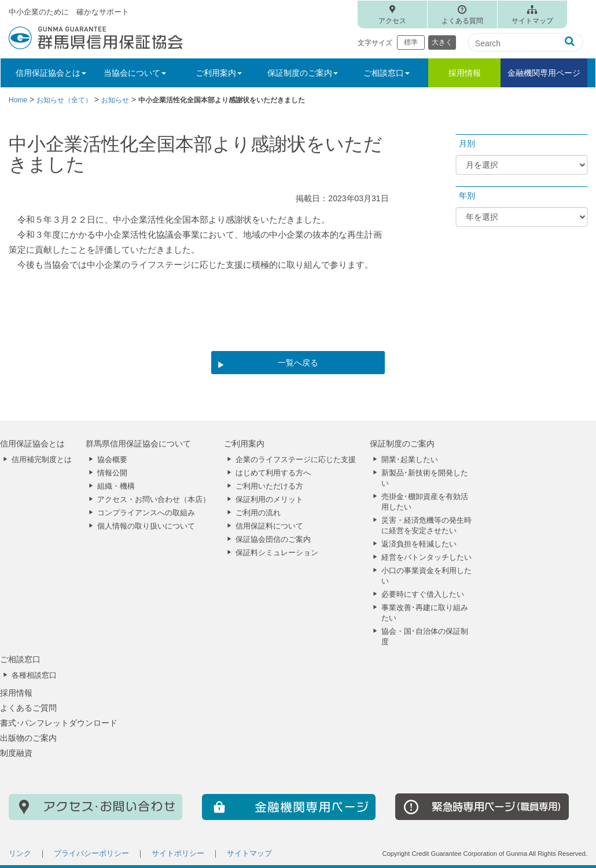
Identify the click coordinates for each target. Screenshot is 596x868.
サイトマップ (532, 21)
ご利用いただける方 (269, 486)
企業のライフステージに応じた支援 (296, 460)
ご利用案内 (244, 444)
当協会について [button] (135, 73)
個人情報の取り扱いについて (146, 526)
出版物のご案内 (28, 738)
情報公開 (112, 473)
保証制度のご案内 (402, 444)
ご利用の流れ (258, 513)
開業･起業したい (410, 460)
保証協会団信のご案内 (273, 540)
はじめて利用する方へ (273, 473)
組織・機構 (116, 486)
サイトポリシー (178, 854)
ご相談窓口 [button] (387, 73)
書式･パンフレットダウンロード (59, 723)
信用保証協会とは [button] (51, 73)
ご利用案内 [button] (219, 73)
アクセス (392, 21)
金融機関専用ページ (544, 73)
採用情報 (465, 73)
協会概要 (112, 460)
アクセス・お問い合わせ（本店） (154, 500)
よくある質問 (462, 21)
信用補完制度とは (42, 460)
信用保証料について (269, 526)
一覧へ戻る (298, 363)
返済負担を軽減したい (419, 544)
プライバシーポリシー (91, 854)
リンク (20, 854)
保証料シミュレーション (277, 553)
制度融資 (16, 753)
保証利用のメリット (269, 500)
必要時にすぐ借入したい (423, 594)
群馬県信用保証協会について (138, 444)
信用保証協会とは (32, 444)
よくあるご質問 (28, 708)
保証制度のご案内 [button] (303, 73)
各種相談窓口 (34, 675)
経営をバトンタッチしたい (426, 557)
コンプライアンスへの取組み (146, 513)
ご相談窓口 (20, 659)
